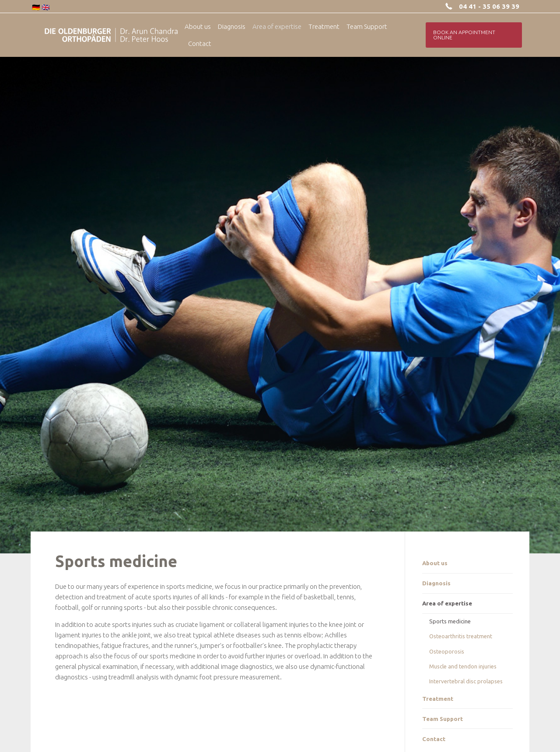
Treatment (438, 699)
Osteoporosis (447, 651)
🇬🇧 (46, 7)
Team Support (443, 719)
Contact (434, 739)
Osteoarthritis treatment (461, 636)
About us (435, 563)
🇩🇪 (36, 7)
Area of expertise (447, 603)
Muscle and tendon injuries (463, 666)
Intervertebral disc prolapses (466, 681)
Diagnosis (436, 583)
